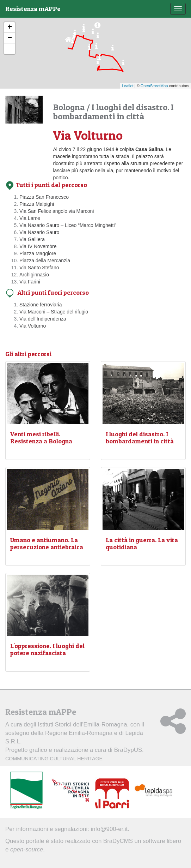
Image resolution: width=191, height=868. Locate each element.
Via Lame (30, 218)
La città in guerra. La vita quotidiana (142, 543)
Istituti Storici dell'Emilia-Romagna (82, 725)
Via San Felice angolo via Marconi (57, 211)
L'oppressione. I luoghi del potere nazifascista (47, 649)
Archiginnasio (34, 275)
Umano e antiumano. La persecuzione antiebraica (47, 543)
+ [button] (10, 28)
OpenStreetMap (154, 86)
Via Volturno (33, 326)
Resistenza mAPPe (33, 9)
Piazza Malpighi (37, 204)
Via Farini (30, 282)
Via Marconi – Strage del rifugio (54, 312)
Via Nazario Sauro (39, 232)
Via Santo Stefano (39, 268)
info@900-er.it (109, 829)
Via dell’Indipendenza (43, 319)
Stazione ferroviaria (41, 305)
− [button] (10, 38)
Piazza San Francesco (44, 197)
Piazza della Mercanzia (45, 261)
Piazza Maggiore (38, 253)
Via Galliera (32, 239)
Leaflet (128, 86)
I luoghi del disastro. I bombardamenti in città (140, 438)
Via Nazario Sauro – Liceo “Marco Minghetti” (68, 225)
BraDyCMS (118, 841)
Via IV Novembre (38, 246)
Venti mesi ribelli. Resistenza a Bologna (41, 438)
